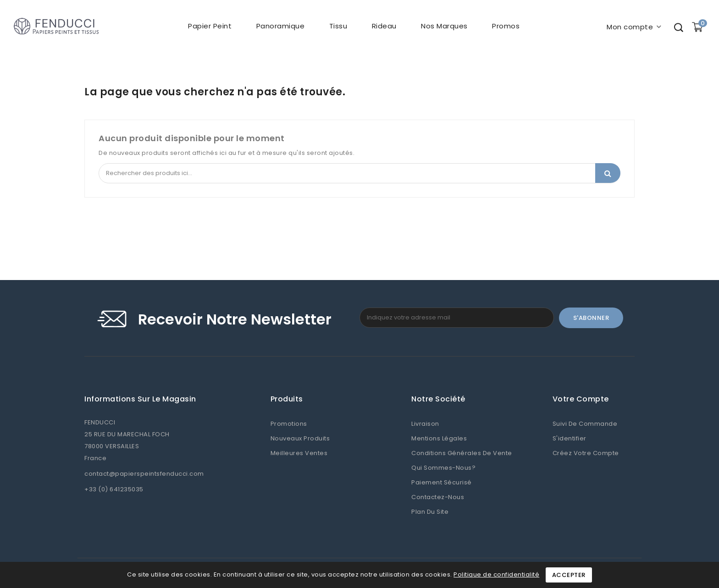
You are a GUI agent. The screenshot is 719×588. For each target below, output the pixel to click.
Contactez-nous (438, 497)
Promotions (289, 424)
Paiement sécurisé (442, 482)
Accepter (569, 575)
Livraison (425, 424)
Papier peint (210, 26)
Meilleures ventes (299, 453)
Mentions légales (439, 438)
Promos (506, 26)
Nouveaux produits (300, 438)
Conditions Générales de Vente (462, 453)
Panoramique (281, 26)
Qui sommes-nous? (443, 468)
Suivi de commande (585, 424)
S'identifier (570, 438)
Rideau (384, 26)
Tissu (338, 26)
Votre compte (581, 399)
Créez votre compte (586, 453)
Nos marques (444, 26)
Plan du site (430, 512)
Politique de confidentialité (496, 574)
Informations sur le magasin (140, 399)
